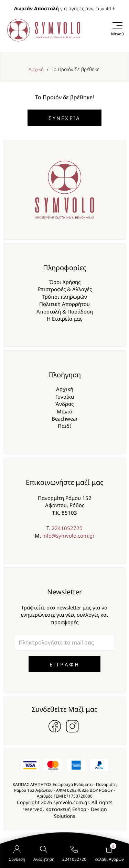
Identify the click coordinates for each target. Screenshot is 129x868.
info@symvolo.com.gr (68, 536)
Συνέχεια (64, 118)
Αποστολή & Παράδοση (65, 311)
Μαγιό (64, 411)
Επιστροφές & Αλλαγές (65, 289)
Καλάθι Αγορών (109, 854)
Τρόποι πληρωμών (65, 297)
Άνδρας (64, 404)
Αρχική (36, 69)
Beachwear (65, 419)
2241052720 (67, 528)
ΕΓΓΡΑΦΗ (64, 664)
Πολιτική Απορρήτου (64, 304)
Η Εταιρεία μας (64, 319)
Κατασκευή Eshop (66, 809)
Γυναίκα (65, 397)
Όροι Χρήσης (65, 282)
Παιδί (64, 426)
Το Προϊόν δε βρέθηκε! (76, 69)
